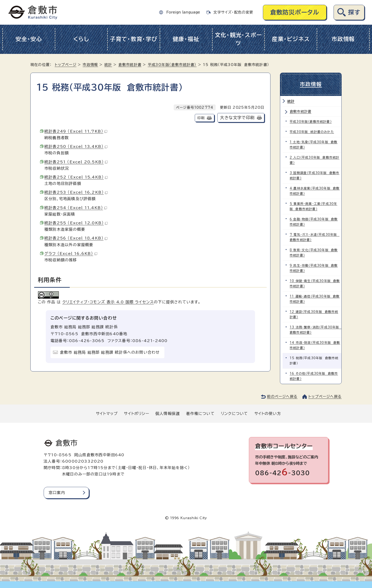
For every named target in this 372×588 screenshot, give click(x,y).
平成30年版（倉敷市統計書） (172, 65)
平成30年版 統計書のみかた (312, 132)
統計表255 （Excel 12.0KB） (76, 223)
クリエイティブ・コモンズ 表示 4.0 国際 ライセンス (108, 302)
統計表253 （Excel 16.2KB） (76, 192)
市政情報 (343, 39)
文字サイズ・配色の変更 (233, 12)
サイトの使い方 (268, 414)
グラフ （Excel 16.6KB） (71, 254)
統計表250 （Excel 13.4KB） (76, 146)
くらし (81, 39)
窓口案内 (57, 493)
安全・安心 (29, 39)
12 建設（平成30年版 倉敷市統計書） (314, 314)
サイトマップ (107, 414)
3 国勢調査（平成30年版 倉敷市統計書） (314, 176)
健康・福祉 (186, 39)
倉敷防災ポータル (295, 12)
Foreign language (183, 12)
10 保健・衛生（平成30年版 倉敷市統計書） (315, 284)
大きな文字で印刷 (237, 118)
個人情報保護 (168, 414)
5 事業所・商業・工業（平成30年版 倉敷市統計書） (313, 206)
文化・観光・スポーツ (239, 39)
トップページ (66, 65)
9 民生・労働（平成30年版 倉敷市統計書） (314, 268)
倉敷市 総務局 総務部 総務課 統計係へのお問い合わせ (110, 352)
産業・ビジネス (291, 39)
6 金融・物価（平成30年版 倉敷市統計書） (314, 222)
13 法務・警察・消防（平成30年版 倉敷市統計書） (316, 330)
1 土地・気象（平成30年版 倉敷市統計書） (314, 145)
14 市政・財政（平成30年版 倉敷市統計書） (315, 345)
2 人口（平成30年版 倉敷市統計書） (314, 160)
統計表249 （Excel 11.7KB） (76, 131)
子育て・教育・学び (134, 39)
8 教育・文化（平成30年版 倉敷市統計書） (314, 253)
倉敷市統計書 (130, 65)
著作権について (200, 414)
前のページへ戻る (282, 397)
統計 (108, 65)
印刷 (201, 118)
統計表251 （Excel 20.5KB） (76, 162)
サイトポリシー (136, 414)
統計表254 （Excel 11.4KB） (76, 208)
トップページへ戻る (325, 397)
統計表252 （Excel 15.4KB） (76, 177)
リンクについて (234, 414)
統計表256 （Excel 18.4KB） (76, 238)
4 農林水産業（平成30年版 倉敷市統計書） (315, 191)
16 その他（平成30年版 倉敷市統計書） (314, 376)
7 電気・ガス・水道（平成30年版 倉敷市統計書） (315, 237)
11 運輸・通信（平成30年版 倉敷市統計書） (315, 299)
